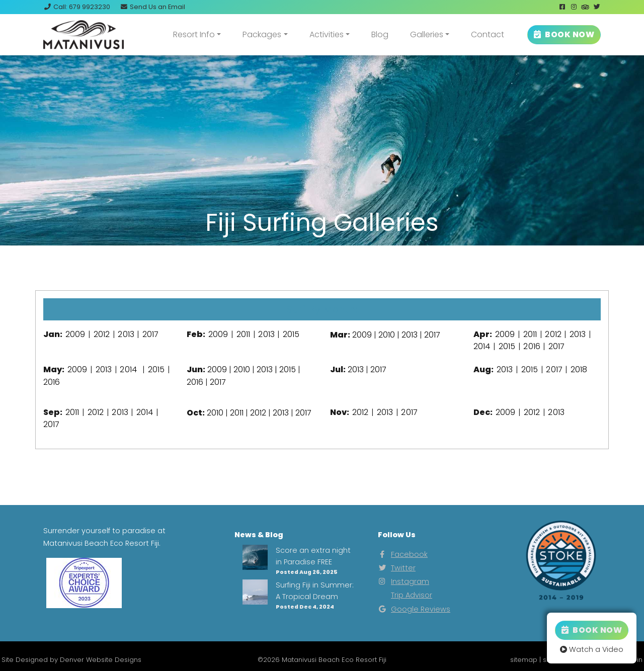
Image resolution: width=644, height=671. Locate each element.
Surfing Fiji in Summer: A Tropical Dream (315, 591)
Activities (327, 34)
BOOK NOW (564, 34)
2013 (126, 334)
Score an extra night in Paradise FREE (313, 556)
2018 (579, 369)
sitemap (524, 660)
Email (152, 7)
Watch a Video (592, 649)
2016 (532, 346)
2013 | (268, 369)
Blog (380, 34)
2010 (387, 335)
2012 (102, 334)
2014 (482, 346)
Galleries (427, 34)
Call (77, 7)
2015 (291, 334)
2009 (75, 334)
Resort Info (194, 34)
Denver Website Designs (101, 660)
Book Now (592, 630)
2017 (150, 334)
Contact (488, 34)
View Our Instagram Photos (322, 265)
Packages (262, 34)
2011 (243, 334)
